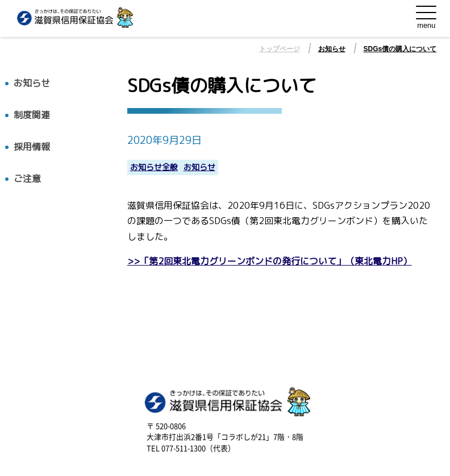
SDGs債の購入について (400, 49)
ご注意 (27, 179)
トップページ (280, 49)
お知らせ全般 (154, 167)
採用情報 (32, 147)
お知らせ (332, 49)
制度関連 (32, 115)
